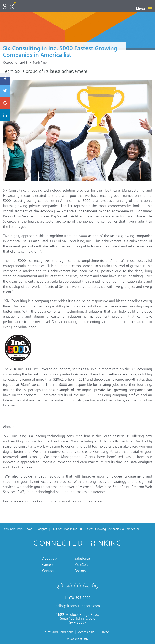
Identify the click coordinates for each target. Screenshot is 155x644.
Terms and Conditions (58, 632)
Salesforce (82, 559)
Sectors (80, 571)
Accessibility (87, 632)
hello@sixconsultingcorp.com (78, 606)
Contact (48, 571)
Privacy (105, 632)
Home (29, 529)
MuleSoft (81, 565)
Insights (42, 529)
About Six (50, 559)
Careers (48, 565)
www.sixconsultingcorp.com (80, 501)
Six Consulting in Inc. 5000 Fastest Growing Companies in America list (96, 529)
